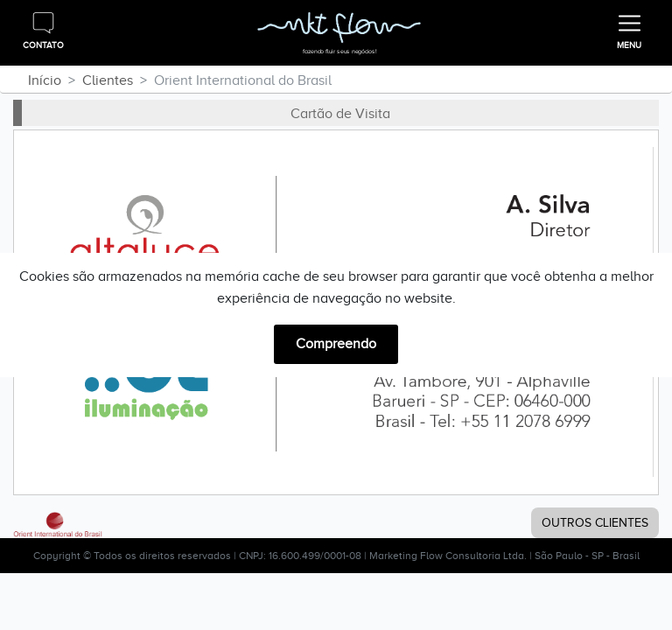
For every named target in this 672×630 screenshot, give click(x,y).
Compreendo (336, 344)
